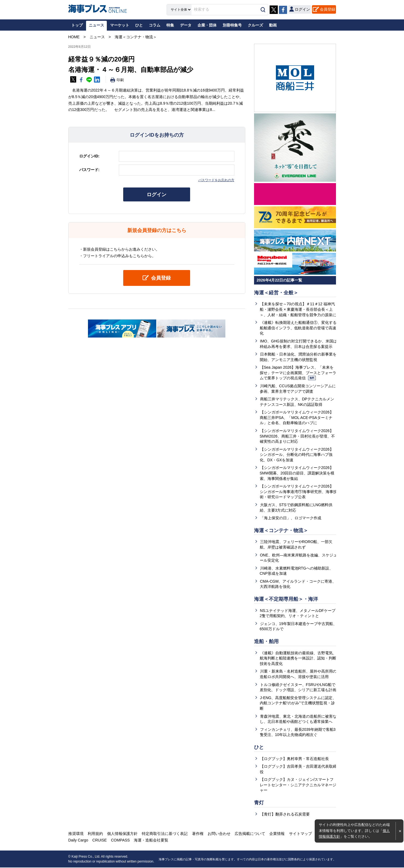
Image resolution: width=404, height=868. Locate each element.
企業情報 (277, 834)
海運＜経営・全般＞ (276, 293)
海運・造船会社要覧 (151, 841)
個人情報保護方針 (122, 834)
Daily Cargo (78, 841)
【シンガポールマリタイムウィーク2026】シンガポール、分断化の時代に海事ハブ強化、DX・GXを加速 (297, 455)
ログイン (157, 195)
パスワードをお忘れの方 (216, 180)
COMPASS (120, 841)
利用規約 (95, 834)
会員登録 (328, 9)
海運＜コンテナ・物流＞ (281, 530)
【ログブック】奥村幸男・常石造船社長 (294, 759)
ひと (259, 747)
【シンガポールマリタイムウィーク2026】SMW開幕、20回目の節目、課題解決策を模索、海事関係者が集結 (297, 473)
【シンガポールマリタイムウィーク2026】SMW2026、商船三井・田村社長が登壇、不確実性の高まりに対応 (297, 436)
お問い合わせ (219, 834)
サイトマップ (300, 834)
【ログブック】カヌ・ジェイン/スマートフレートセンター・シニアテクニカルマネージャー (298, 785)
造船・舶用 (266, 642)
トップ (77, 25)
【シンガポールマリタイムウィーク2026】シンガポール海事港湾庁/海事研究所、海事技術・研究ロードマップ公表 (299, 492)
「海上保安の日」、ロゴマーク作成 (291, 518)
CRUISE (100, 841)
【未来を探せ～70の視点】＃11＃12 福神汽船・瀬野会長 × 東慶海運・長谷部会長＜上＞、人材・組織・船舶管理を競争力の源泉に (298, 310)
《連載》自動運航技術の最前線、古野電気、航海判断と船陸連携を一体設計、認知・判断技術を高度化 (298, 659)
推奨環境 (76, 834)
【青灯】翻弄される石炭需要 (285, 814)
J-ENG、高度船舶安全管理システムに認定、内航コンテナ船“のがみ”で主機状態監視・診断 (298, 703)
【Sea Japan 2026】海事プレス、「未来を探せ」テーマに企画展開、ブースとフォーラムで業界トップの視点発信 (298, 373)
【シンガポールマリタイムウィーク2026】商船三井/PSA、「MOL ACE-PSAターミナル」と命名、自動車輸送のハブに (297, 418)
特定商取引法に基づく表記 (165, 834)
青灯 (259, 803)
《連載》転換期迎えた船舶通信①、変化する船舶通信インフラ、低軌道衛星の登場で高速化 (298, 328)
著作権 (197, 834)
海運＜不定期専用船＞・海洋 (286, 599)
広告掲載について (250, 834)
